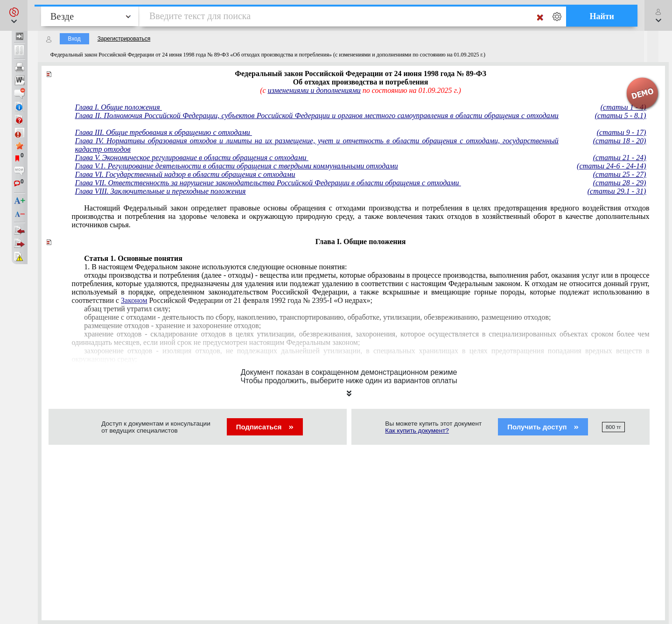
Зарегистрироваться (124, 39)
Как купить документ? (417, 431)
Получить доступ (543, 427)
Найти (602, 16)
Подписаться (265, 427)
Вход (74, 39)
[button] (14, 15)
